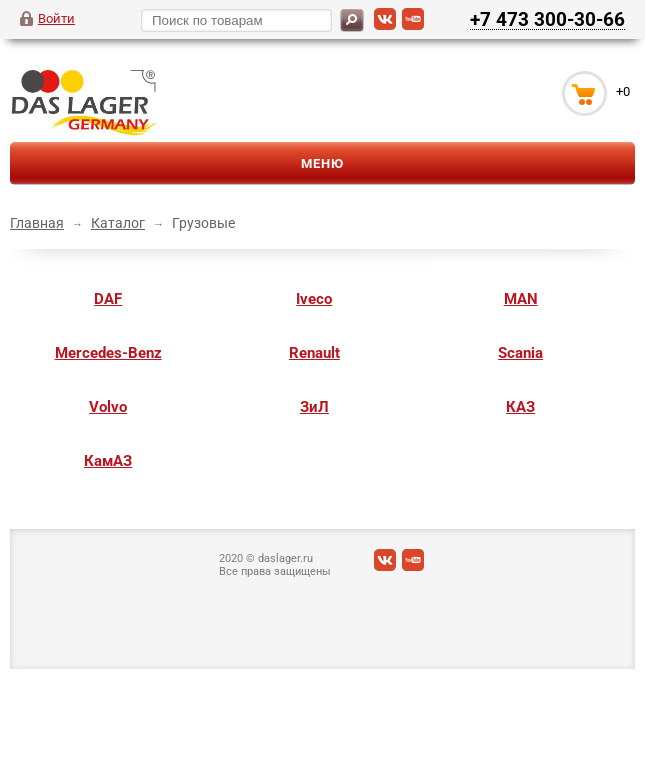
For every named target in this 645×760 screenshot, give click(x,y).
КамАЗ (108, 461)
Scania (520, 353)
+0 (623, 91)
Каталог (118, 223)
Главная (37, 223)
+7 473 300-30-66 (547, 19)
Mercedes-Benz (108, 353)
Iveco (314, 299)
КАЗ (520, 407)
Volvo (108, 407)
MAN (521, 299)
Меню (322, 163)
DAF (108, 299)
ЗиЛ (314, 407)
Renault (314, 353)
